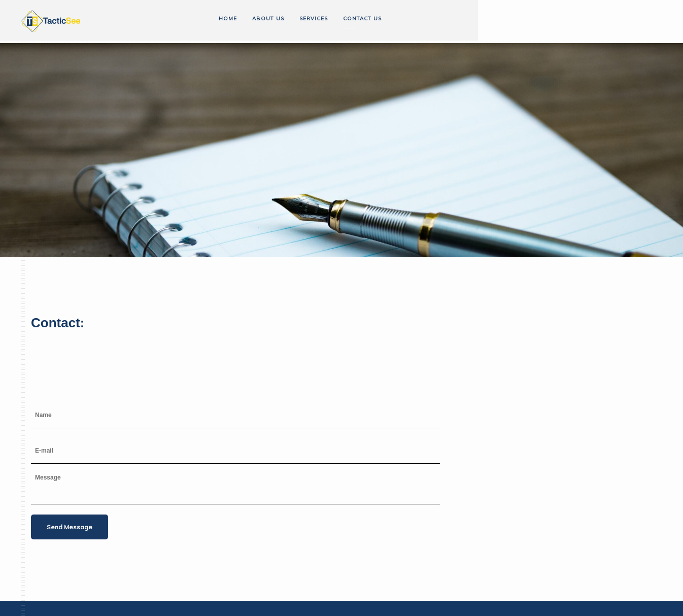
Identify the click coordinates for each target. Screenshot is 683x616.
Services (314, 19)
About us (268, 19)
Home (228, 19)
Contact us (362, 19)
